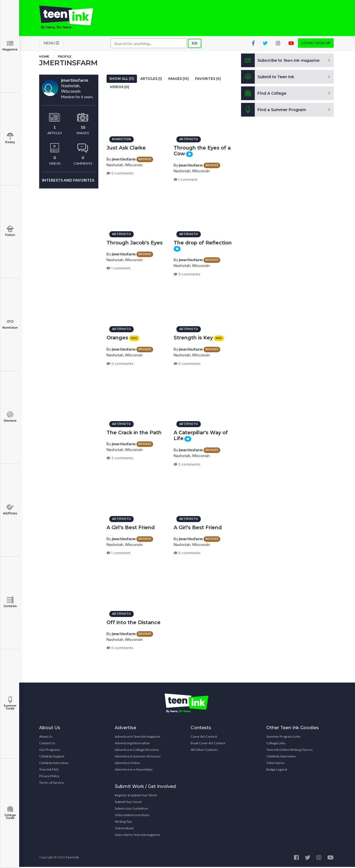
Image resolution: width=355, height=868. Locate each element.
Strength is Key (193, 337)
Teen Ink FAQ (49, 770)
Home (44, 57)
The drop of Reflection (203, 242)
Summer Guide (10, 703)
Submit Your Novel (128, 803)
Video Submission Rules (132, 816)
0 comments (120, 173)
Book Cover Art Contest (208, 744)
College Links (276, 744)
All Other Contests (204, 751)
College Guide (10, 813)
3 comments (187, 273)
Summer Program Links (284, 738)
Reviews (10, 417)
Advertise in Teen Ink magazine (138, 738)
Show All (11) (122, 80)
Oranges (117, 337)
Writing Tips (124, 823)
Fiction (10, 231)
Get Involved (124, 829)
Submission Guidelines (132, 809)
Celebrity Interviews (54, 764)
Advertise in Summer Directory (138, 757)
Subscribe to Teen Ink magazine (138, 836)
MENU (51, 44)
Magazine (10, 46)
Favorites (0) (208, 80)
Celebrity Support (52, 757)
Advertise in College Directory (137, 751)
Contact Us (47, 744)
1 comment (186, 179)
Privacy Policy (49, 777)
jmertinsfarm (124, 158)
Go (195, 44)
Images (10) (179, 80)
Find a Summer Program (274, 111)
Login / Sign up (316, 44)
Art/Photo (10, 510)
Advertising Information (132, 744)
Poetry (10, 138)
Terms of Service (51, 784)
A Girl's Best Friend (131, 527)
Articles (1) (151, 80)
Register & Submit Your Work (136, 796)
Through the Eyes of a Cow (202, 150)
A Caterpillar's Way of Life (201, 435)
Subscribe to (281, 61)
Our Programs (50, 751)
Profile (65, 57)
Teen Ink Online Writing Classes (290, 751)
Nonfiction (10, 324)
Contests (10, 602)
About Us (46, 738)
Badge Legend (277, 770)
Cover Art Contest (204, 738)
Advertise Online (127, 764)
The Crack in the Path (134, 432)
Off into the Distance (134, 622)
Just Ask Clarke (126, 147)
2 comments (187, 463)
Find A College (264, 94)
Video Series (276, 764)
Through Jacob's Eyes (135, 242)
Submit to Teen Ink (268, 78)
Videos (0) (120, 88)
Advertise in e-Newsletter (134, 770)
